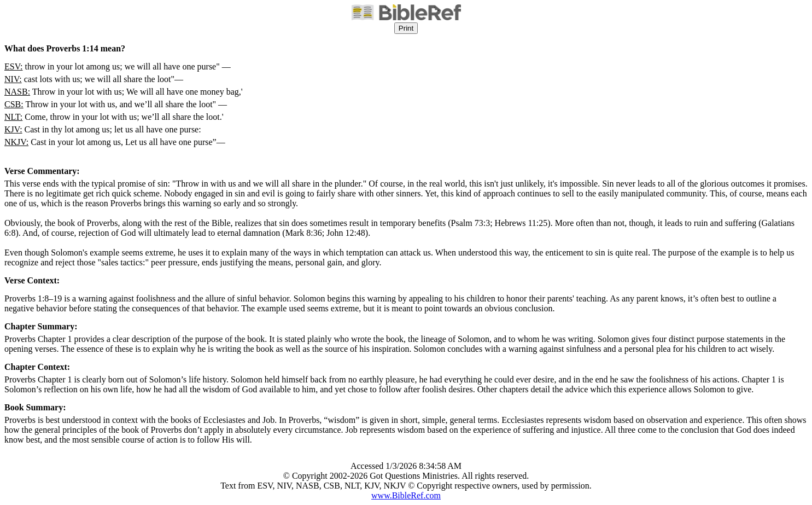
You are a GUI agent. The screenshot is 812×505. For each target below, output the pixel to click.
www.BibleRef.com (406, 495)
